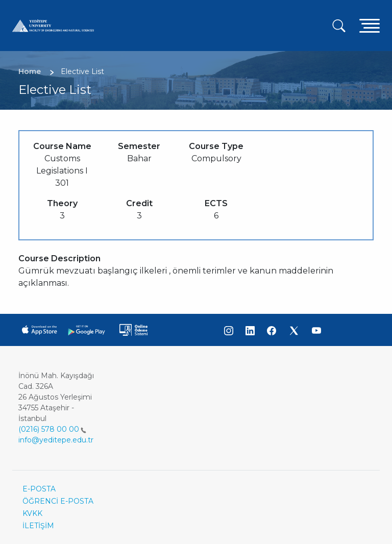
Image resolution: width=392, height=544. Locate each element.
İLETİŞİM (38, 526)
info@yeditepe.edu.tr (56, 440)
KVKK (32, 513)
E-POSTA (39, 489)
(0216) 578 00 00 (52, 429)
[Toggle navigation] (370, 25)
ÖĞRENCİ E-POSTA (58, 501)
